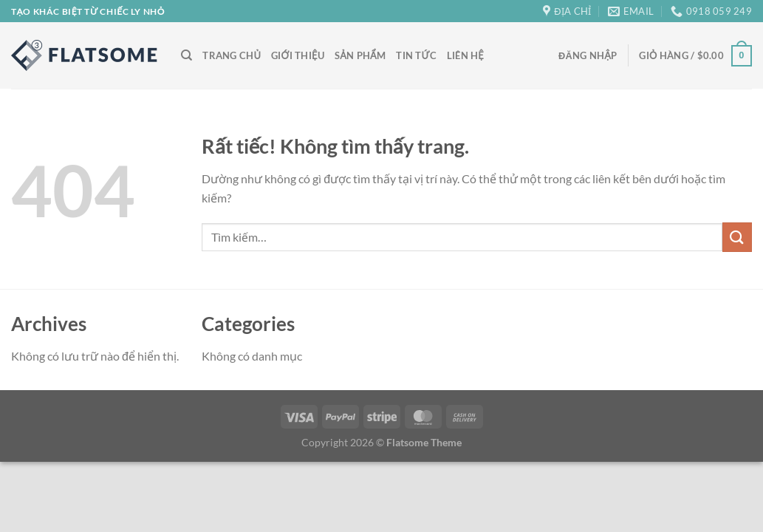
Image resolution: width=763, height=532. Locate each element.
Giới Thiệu (298, 55)
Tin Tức (416, 55)
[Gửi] (737, 237)
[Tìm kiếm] (187, 55)
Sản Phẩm (360, 55)
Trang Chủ (232, 55)
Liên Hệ (465, 55)
